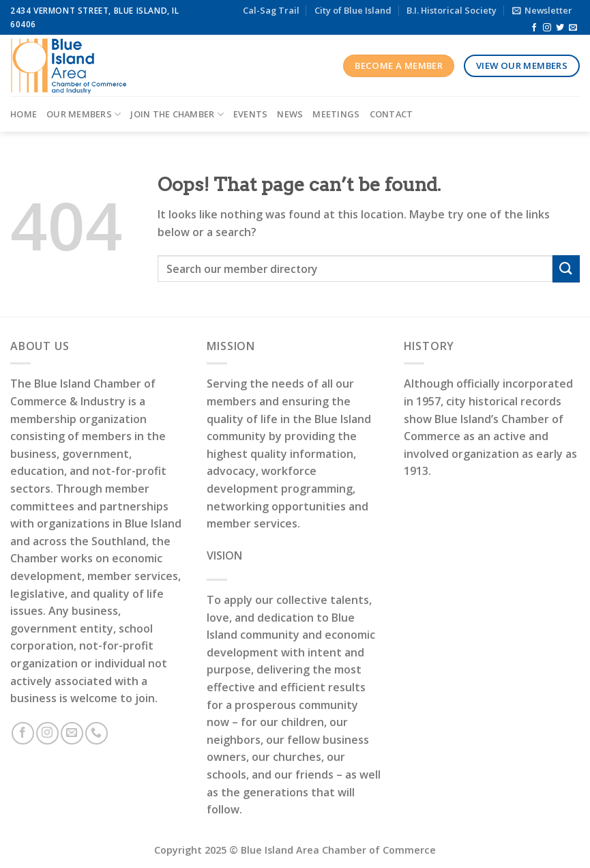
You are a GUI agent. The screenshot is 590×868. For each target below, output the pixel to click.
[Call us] (97, 733)
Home (24, 114)
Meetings (336, 114)
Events (251, 114)
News (290, 114)
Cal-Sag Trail (271, 10)
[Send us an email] (573, 28)
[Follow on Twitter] (560, 28)
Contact (392, 114)
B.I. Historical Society (452, 10)
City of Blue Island (353, 10)
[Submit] (566, 269)
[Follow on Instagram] (547, 28)
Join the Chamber (177, 114)
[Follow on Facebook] (534, 28)
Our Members (84, 114)
